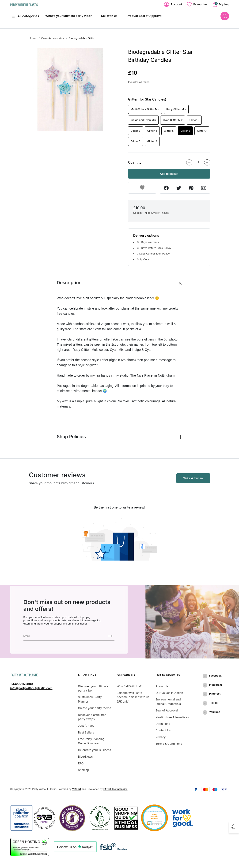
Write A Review (193, 478)
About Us (162, 686)
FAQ (81, 763)
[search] (225, 16)
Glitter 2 (194, 120)
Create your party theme (95, 708)
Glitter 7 (202, 131)
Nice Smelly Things (157, 213)
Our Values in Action (169, 693)
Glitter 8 (136, 141)
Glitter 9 (152, 141)
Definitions (163, 724)
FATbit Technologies (116, 789)
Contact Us (163, 730)
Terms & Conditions (169, 744)
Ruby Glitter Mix (176, 109)
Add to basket (169, 174)
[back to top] (234, 827)
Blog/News (85, 757)
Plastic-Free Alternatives (172, 717)
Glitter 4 (152, 131)
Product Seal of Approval (144, 16)
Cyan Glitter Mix (173, 120)
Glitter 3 (136, 131)
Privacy (161, 737)
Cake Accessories (53, 38)
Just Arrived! (87, 726)
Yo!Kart (77, 789)
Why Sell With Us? (129, 686)
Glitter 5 (169, 131)
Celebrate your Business (95, 750)
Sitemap (84, 770)
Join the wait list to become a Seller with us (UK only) (133, 697)
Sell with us (109, 16)
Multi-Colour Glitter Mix (145, 109)
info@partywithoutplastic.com (31, 688)
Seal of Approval (167, 710)
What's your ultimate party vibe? (68, 16)
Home (33, 38)
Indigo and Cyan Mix (143, 120)
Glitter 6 (185, 131)
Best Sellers (86, 732)
